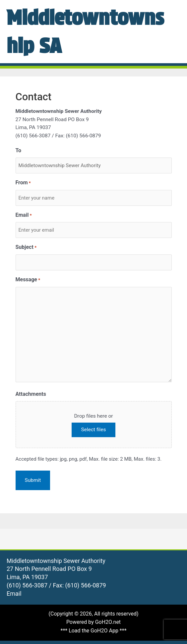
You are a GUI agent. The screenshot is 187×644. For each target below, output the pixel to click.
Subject (26, 248)
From (23, 183)
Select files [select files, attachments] (93, 430)
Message (28, 280)
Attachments (31, 394)
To (19, 150)
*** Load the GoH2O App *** (93, 631)
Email (24, 216)
